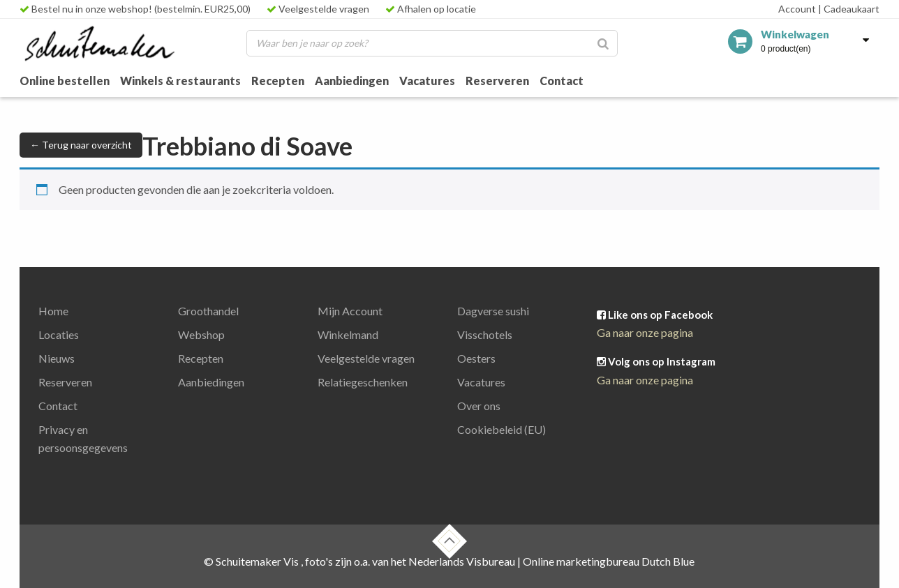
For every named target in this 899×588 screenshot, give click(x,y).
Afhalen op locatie (431, 9)
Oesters (476, 358)
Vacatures (427, 81)
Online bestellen (65, 81)
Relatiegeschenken (363, 382)
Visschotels (485, 334)
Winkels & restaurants (180, 81)
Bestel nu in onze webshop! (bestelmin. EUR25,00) (135, 9)
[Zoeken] (603, 43)
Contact (562, 81)
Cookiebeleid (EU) (501, 429)
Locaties (59, 334)
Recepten (278, 81)
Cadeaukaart (849, 9)
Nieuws (57, 358)
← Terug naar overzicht (81, 145)
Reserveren (497, 81)
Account (797, 9)
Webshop (201, 334)
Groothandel (208, 311)
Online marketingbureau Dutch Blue (609, 561)
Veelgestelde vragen (318, 9)
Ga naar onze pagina (645, 332)
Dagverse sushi (493, 311)
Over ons (479, 406)
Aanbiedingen (352, 81)
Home (53, 311)
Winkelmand (348, 334)
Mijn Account (350, 311)
